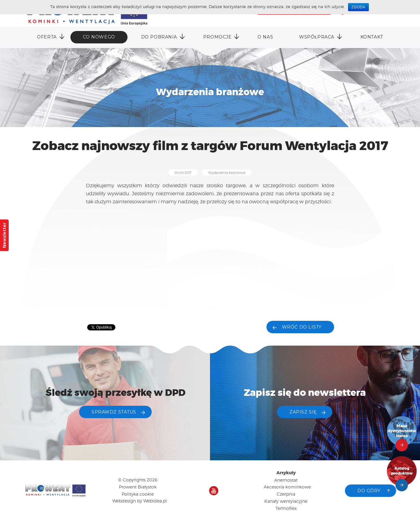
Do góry (369, 491)
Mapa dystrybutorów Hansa (402, 431)
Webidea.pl (155, 501)
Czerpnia (286, 494)
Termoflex (286, 508)
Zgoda (358, 7)
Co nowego (99, 37)
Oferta (47, 37)
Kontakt (372, 37)
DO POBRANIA (159, 37)
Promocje (217, 37)
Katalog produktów (402, 471)
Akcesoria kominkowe (287, 487)
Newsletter (4, 235)
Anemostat (286, 480)
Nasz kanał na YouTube (214, 491)
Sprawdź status (114, 412)
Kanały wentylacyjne (286, 501)
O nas (265, 37)
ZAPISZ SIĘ (303, 412)
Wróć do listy (302, 327)
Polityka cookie (138, 494)
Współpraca (317, 37)
